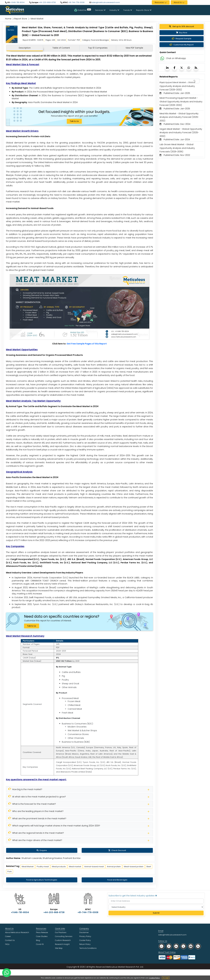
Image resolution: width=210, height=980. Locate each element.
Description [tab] (25, 48)
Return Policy (85, 944)
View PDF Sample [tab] (134, 48)
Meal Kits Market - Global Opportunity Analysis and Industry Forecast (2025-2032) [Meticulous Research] (179, 117)
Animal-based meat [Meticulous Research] (94, 867)
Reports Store (144, 10)
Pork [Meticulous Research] (10, 871)
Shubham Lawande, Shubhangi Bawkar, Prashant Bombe (51, 858)
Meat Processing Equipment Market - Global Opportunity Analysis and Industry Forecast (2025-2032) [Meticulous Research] (181, 102)
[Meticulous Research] (79, 790)
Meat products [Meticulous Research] (59, 867)
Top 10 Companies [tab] (98, 48)
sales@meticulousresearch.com (106, 2)
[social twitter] (183, 946)
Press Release (42, 932)
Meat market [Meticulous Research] (75, 867)
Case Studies (42, 936)
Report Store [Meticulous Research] (21, 19)
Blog (38, 940)
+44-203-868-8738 (47, 2)
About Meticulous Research (17, 932)
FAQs (7, 944)
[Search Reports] (195, 81)
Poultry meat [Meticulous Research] (43, 867)
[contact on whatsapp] (7, 973)
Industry (114, 10)
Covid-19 (40, 944)
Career (8, 936)
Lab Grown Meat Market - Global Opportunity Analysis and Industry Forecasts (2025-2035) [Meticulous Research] (177, 148)
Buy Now (182, 33)
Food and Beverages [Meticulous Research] (117, 880)
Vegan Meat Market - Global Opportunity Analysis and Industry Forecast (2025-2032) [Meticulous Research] (181, 133)
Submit (156, 913)
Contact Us (10, 940)
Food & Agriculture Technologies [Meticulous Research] (42, 880)
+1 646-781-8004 (17, 2)
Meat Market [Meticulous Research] (28, 867)
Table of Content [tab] (61, 48)
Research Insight (62, 944)
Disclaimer (84, 932)
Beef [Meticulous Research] (149, 867)
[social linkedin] (176, 946)
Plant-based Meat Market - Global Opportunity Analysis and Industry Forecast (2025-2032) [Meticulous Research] (177, 86)
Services (100, 10)
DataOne (83, 10)
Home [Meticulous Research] (8, 19)
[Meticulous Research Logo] (15, 10)
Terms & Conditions (88, 948)
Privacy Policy (85, 936)
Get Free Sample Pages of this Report (87, 344)
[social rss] (198, 946)
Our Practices (61, 932)
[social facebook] (169, 946)
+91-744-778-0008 (76, 2)
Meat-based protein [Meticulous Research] (134, 867)
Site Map (59, 948)
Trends (128, 10)
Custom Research (63, 940)
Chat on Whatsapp (176, 58)
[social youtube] (191, 946)
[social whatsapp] (162, 946)
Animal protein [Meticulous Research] (114, 867)
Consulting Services (64, 936)
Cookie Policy (154, 978)
